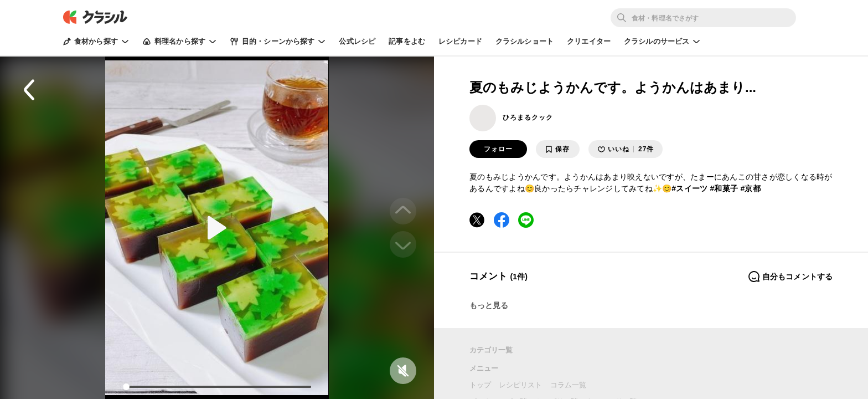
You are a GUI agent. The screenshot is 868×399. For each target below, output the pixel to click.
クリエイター (589, 41)
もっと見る (489, 305)
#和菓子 (724, 188)
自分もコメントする (790, 277)
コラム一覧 (568, 385)
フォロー (498, 149)
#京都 (750, 188)
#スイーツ (689, 188)
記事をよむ (407, 41)
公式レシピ (357, 41)
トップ (480, 385)
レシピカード (460, 41)
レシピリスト (520, 385)
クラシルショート (525, 41)
